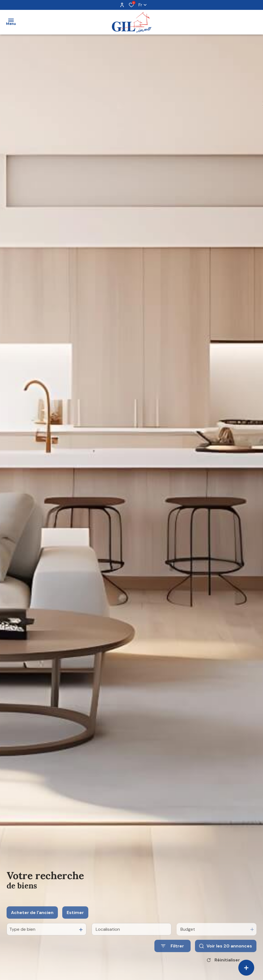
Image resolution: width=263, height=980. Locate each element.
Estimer (75, 927)
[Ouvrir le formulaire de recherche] (172, 961)
